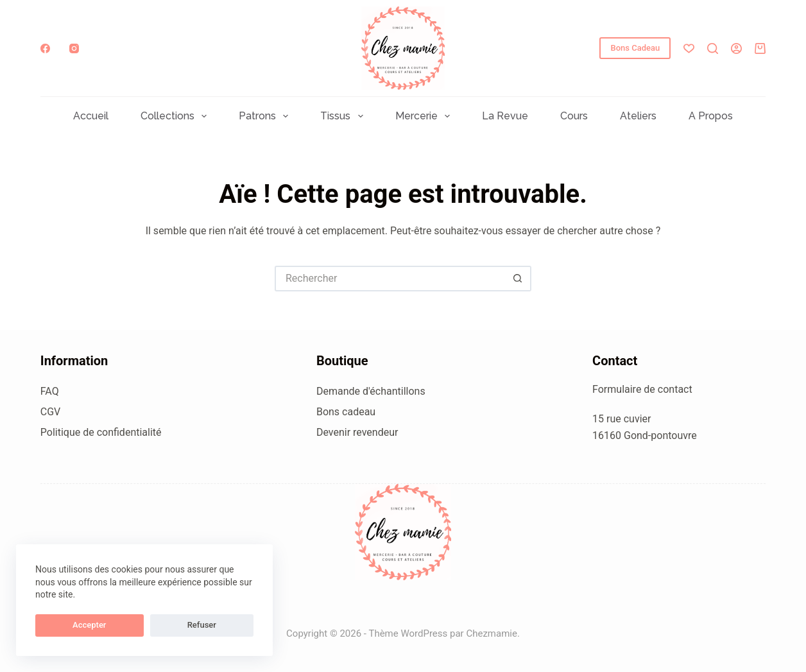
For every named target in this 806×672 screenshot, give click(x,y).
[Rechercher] (713, 48)
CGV (51, 412)
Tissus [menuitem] (344, 116)
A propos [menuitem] (711, 116)
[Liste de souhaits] (689, 48)
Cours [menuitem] (574, 116)
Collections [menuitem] (176, 116)
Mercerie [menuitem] (425, 116)
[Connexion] (736, 48)
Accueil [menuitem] (91, 116)
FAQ (50, 391)
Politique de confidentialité (101, 432)
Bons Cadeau (635, 48)
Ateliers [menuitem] (638, 116)
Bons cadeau (346, 412)
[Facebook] (45, 48)
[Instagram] (74, 48)
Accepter (65, 625)
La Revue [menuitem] (505, 116)
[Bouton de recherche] (519, 279)
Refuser (128, 625)
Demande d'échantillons (371, 391)
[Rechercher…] (390, 279)
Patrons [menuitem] (266, 116)
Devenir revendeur (357, 432)
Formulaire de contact (642, 389)
